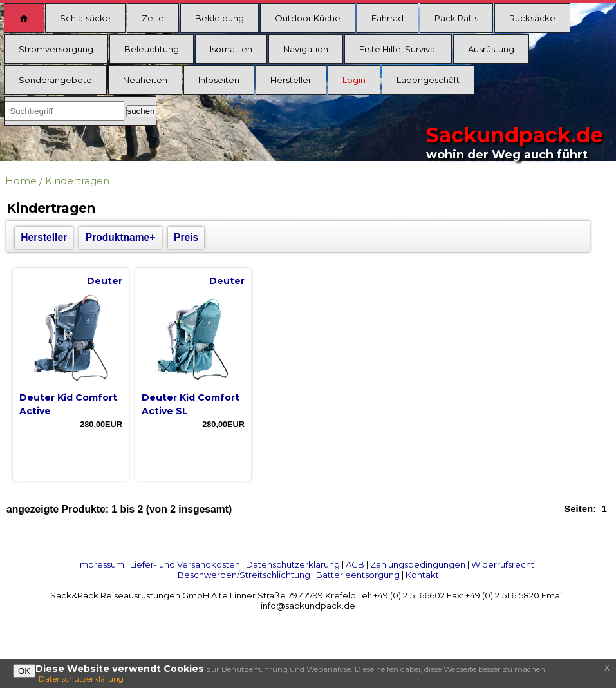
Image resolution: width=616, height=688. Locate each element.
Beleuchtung (152, 49)
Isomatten (231, 49)
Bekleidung (219, 18)
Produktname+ (121, 237)
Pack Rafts (456, 18)
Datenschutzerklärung (293, 564)
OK (24, 671)
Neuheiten (145, 80)
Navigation (306, 49)
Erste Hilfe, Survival (398, 49)
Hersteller (291, 80)
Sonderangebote (55, 80)
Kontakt (422, 575)
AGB (355, 564)
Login (354, 80)
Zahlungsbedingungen (418, 564)
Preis (186, 237)
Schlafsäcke (85, 18)
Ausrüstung (491, 49)
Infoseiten (219, 80)
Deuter (105, 281)
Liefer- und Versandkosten (185, 564)
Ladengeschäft (428, 80)
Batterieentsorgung (358, 575)
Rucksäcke (532, 18)
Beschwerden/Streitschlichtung (244, 575)
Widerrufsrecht (503, 564)
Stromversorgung (56, 49)
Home (21, 181)
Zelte (153, 18)
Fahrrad (387, 18)
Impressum (101, 564)
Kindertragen (77, 181)
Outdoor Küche (308, 18)
